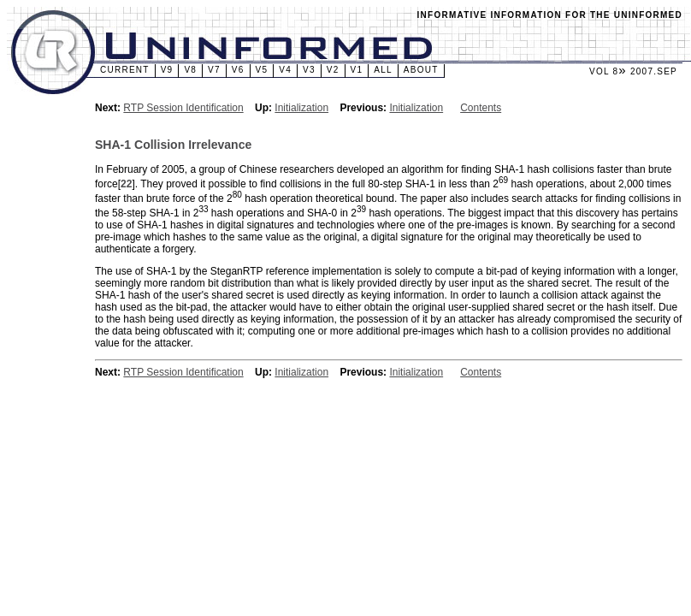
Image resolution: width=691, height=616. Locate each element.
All (383, 70)
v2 (333, 70)
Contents (481, 108)
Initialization (301, 108)
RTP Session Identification (183, 108)
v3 (309, 70)
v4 (285, 70)
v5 (262, 70)
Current (125, 70)
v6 (238, 70)
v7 (214, 70)
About (421, 70)
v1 (357, 70)
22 (126, 184)
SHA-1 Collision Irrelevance (173, 145)
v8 (190, 70)
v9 (167, 70)
